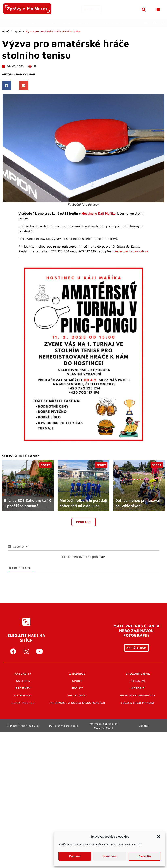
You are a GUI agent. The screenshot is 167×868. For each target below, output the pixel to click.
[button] (159, 837)
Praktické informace (138, 695)
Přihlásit (84, 522)
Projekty (23, 688)
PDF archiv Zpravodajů (64, 726)
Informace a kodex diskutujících (77, 703)
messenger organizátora (130, 251)
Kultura (23, 681)
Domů (6, 31)
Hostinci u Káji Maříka (99, 213)
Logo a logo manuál (138, 703)
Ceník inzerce (23, 703)
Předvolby (144, 856)
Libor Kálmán (24, 74)
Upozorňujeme (138, 674)
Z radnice (77, 674)
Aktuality (23, 674)
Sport (18, 31)
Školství (138, 681)
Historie (138, 688)
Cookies (144, 726)
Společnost (77, 695)
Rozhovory (23, 695)
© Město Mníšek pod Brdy (23, 726)
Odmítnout (110, 856)
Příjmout (75, 856)
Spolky (77, 688)
